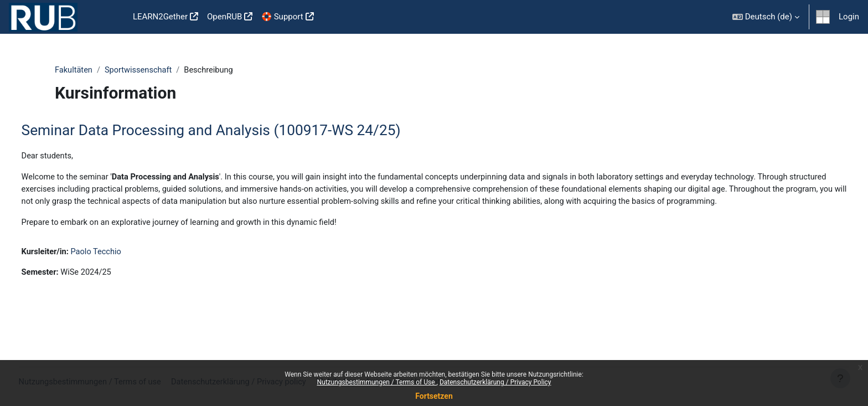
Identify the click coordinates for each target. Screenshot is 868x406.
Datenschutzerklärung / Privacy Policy (495, 382)
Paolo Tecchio (119, 266)
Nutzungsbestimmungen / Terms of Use (376, 382)
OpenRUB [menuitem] (224, 17)
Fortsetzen (434, 396)
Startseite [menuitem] (111, 17)
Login (849, 17)
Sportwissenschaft (140, 70)
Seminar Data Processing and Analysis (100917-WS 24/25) (232, 131)
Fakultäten (74, 70)
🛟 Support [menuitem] (282, 17)
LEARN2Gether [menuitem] (160, 17)
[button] (766, 17)
